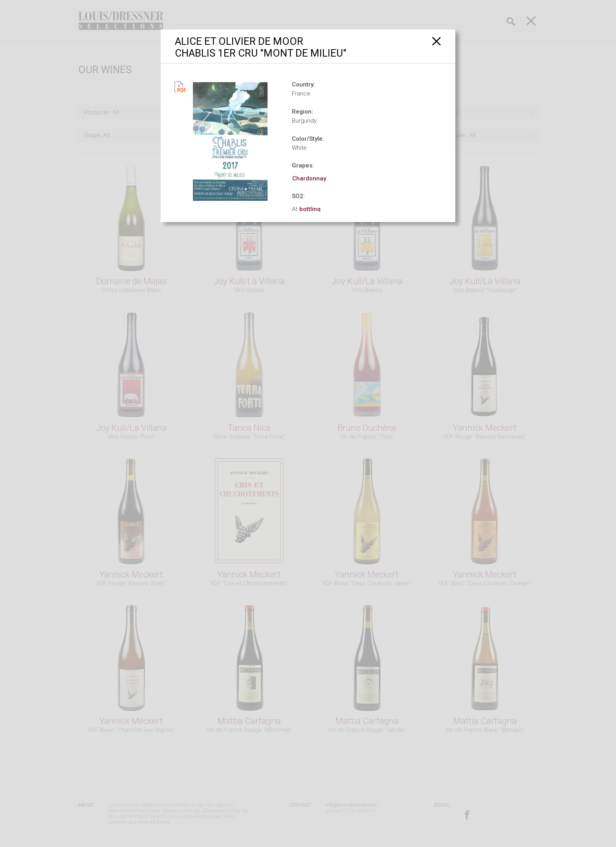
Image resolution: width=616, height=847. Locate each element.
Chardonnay (309, 178)
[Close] (437, 41)
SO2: (298, 196)
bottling (310, 209)
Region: (302, 112)
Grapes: (303, 165)
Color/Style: (308, 139)
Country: (303, 85)
